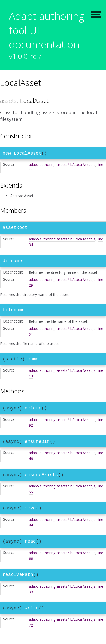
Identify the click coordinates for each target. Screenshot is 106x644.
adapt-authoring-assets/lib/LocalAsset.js (62, 166)
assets (8, 100)
